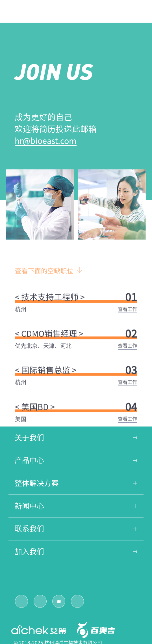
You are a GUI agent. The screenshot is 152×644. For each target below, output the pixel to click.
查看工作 (127, 313)
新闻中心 (76, 506)
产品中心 (76, 460)
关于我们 (76, 438)
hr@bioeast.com (46, 141)
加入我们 (76, 552)
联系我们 (76, 529)
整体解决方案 (76, 483)
